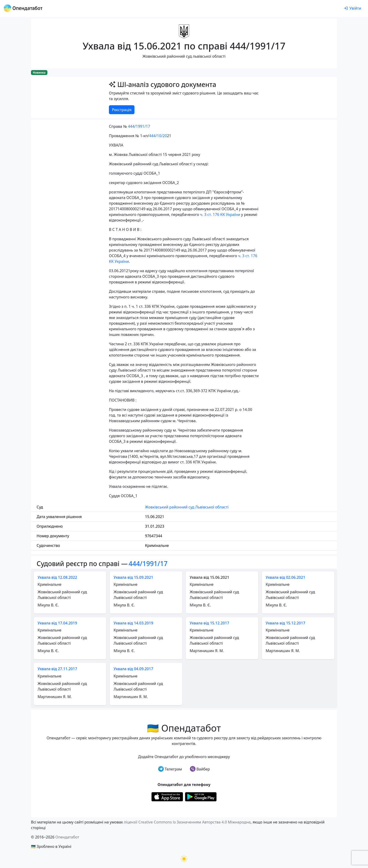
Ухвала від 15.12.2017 (209, 623)
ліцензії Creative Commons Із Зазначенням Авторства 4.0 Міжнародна (187, 822)
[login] (353, 8)
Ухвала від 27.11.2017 (57, 669)
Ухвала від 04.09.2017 (133, 669)
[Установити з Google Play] (201, 797)
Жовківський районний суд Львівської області (187, 507)
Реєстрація (122, 110)
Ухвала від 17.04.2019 (57, 623)
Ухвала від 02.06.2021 (286, 577)
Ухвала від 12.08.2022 (57, 577)
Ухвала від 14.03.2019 (133, 623)
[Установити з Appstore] (167, 797)
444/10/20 (158, 136)
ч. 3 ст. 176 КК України (220, 214)
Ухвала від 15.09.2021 (133, 577)
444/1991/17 (139, 126)
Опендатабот (67, 837)
